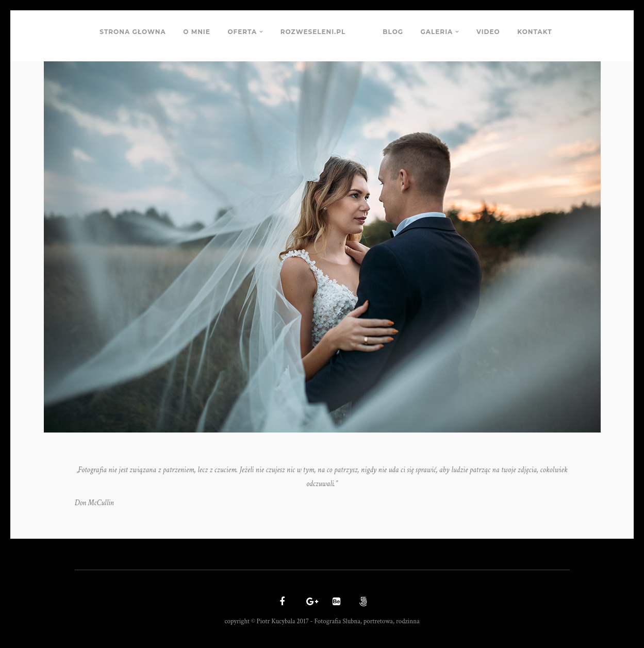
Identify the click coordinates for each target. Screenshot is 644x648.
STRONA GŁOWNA (133, 32)
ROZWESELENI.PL (313, 32)
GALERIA (437, 32)
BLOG (393, 32)
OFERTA (242, 32)
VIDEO (488, 32)
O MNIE (197, 32)
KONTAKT (534, 32)
